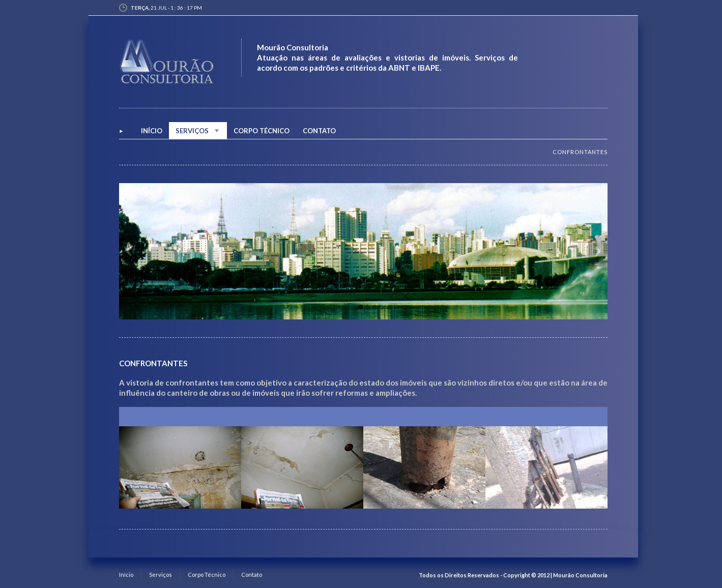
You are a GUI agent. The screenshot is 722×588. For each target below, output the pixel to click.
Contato (319, 131)
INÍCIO (152, 131)
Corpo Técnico (262, 131)
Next (598, 251)
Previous (129, 251)
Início (126, 575)
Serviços (198, 131)
